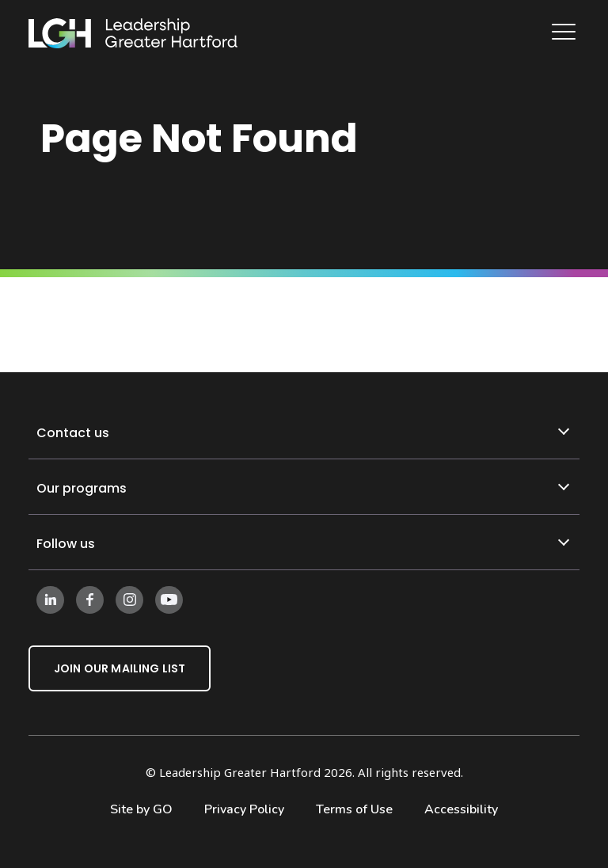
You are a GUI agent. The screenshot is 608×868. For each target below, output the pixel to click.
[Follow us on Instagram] (129, 599)
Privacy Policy (244, 809)
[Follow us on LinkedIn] (50, 599)
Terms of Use (354, 809)
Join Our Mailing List (120, 668)
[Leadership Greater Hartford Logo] (133, 34)
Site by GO (141, 809)
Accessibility (461, 809)
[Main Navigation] (566, 34)
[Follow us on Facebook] (90, 599)
